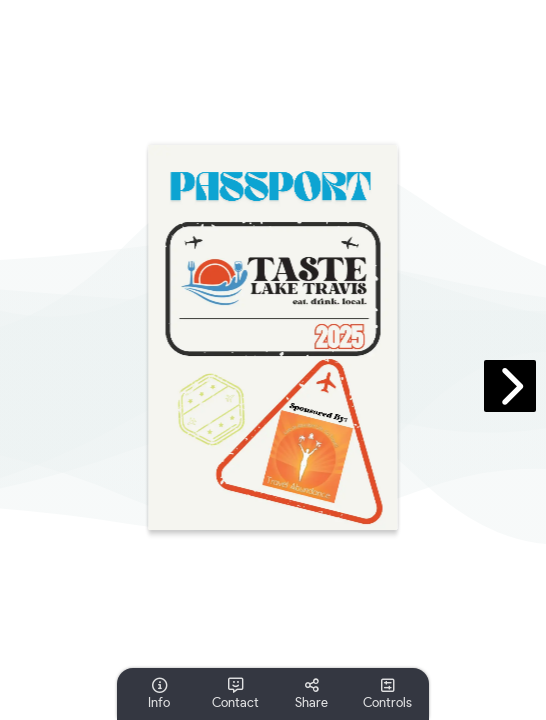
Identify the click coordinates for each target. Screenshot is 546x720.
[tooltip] (159, 694)
